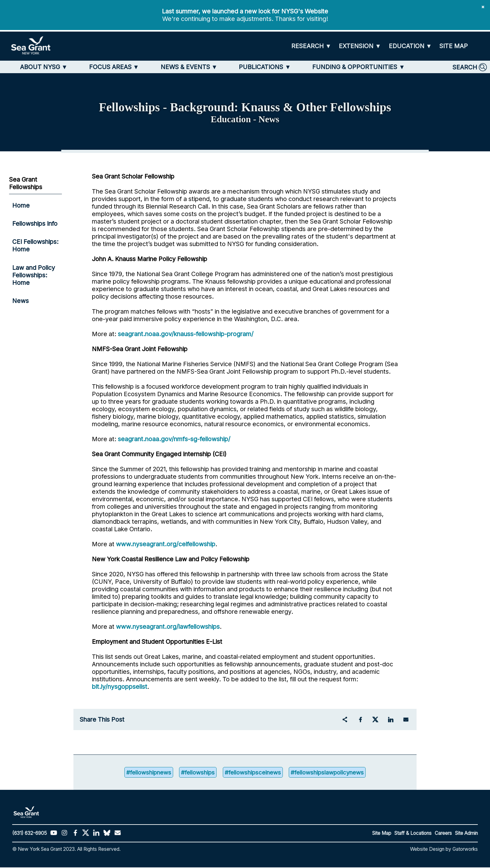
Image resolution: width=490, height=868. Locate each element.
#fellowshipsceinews (253, 773)
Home (21, 205)
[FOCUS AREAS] (114, 67)
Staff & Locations (413, 834)
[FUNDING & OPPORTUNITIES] (358, 67)
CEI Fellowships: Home (35, 245)
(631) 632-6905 (30, 834)
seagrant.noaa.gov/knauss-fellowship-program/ (186, 334)
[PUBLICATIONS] (265, 67)
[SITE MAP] (454, 46)
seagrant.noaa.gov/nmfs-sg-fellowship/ (174, 439)
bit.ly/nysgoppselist (120, 687)
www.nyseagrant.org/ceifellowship (166, 544)
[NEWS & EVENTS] (189, 67)
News (20, 301)
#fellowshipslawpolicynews (331, 773)
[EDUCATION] (410, 46)
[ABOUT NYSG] (44, 67)
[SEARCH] (470, 67)
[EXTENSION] (360, 46)
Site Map (382, 834)
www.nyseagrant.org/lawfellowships (168, 627)
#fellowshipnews (144, 773)
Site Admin (466, 834)
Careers (443, 834)
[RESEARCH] (311, 46)
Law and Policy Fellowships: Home (34, 275)
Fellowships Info (35, 224)
